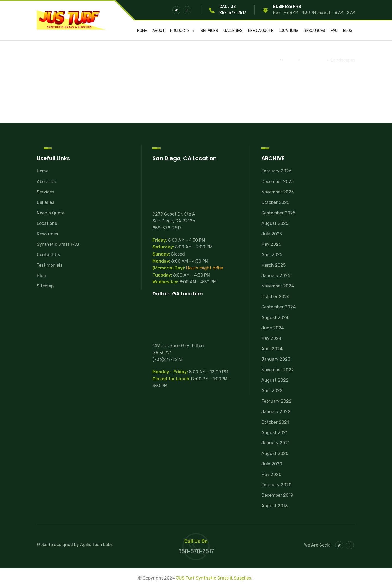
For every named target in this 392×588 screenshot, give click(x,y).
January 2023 (276, 359)
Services (209, 31)
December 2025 (278, 182)
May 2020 (271, 475)
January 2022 (276, 412)
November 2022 (278, 370)
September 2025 (278, 213)
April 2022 (272, 391)
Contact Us (48, 255)
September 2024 (278, 307)
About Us (46, 182)
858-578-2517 (233, 13)
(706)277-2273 (168, 360)
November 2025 (278, 192)
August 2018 (275, 506)
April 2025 (272, 255)
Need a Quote (261, 31)
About (159, 31)
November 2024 (278, 286)
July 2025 (272, 234)
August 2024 (275, 318)
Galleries (233, 31)
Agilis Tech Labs (96, 545)
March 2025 (273, 265)
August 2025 (275, 223)
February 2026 (276, 171)
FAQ (334, 31)
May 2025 (271, 244)
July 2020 (272, 464)
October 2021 (275, 422)
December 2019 (277, 495)
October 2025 (275, 202)
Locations (289, 31)
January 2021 (275, 443)
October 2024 (275, 297)
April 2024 (272, 349)
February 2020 (276, 485)
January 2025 (276, 276)
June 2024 (273, 328)
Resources (315, 31)
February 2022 (276, 401)
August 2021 (275, 433)
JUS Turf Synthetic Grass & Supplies (214, 578)
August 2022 (275, 380)
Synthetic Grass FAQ (58, 244)
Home (142, 31)
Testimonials (50, 265)
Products (183, 31)
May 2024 (271, 338)
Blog (348, 31)
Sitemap (45, 286)
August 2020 (275, 454)
